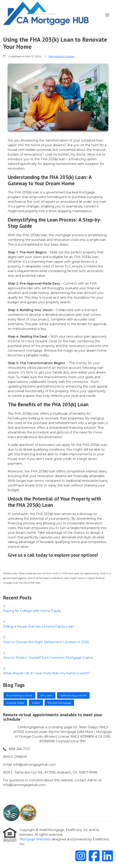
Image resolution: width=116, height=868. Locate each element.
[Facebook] (94, 856)
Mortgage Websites (36, 839)
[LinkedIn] (107, 856)
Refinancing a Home (61, 56)
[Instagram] (81, 856)
